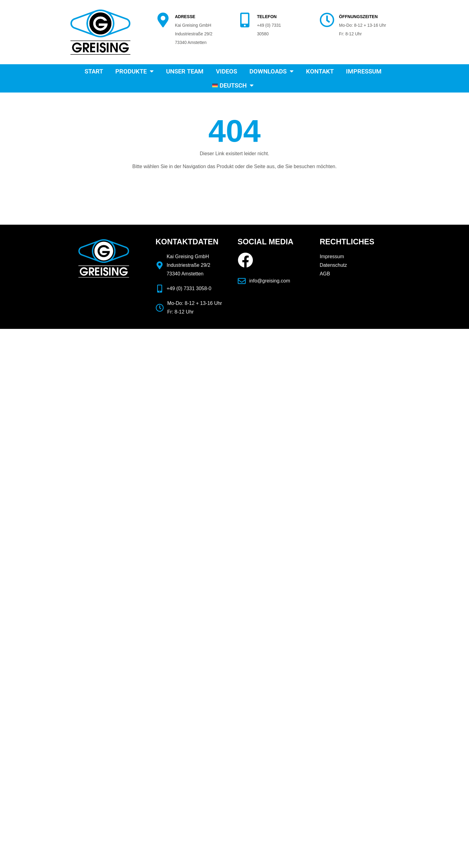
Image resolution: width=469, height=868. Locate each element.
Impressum (364, 71)
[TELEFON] (245, 20)
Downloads (272, 71)
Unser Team (185, 71)
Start (94, 71)
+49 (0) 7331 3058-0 (189, 288)
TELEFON (267, 17)
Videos (227, 71)
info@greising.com (270, 281)
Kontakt (320, 71)
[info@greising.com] (242, 281)
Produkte (135, 71)
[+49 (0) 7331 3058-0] (160, 289)
